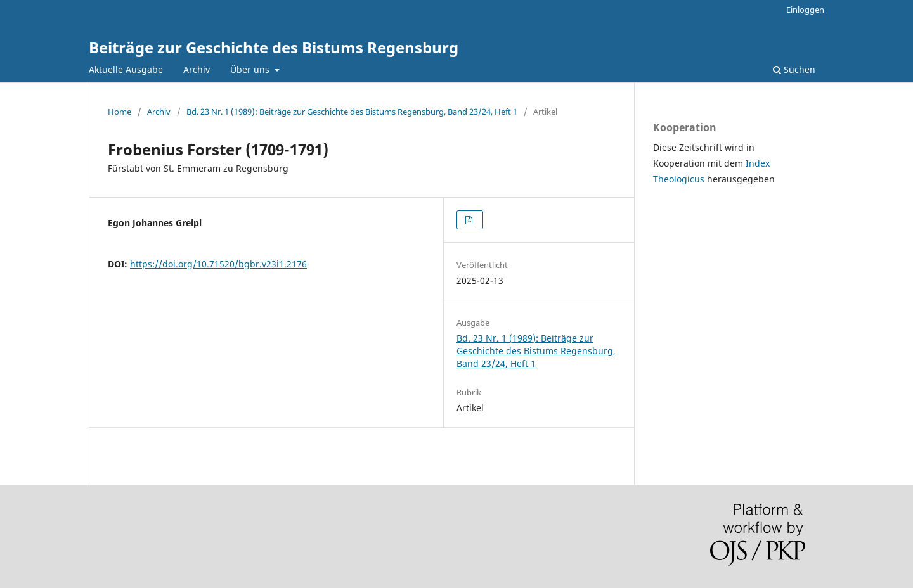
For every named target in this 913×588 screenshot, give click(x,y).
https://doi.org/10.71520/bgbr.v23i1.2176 (218, 264)
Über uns (251, 69)
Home (120, 112)
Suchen (794, 69)
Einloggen (805, 10)
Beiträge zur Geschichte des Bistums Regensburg (274, 47)
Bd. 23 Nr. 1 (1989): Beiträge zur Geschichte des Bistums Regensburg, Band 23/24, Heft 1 (352, 112)
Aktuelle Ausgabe (126, 69)
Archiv (197, 69)
